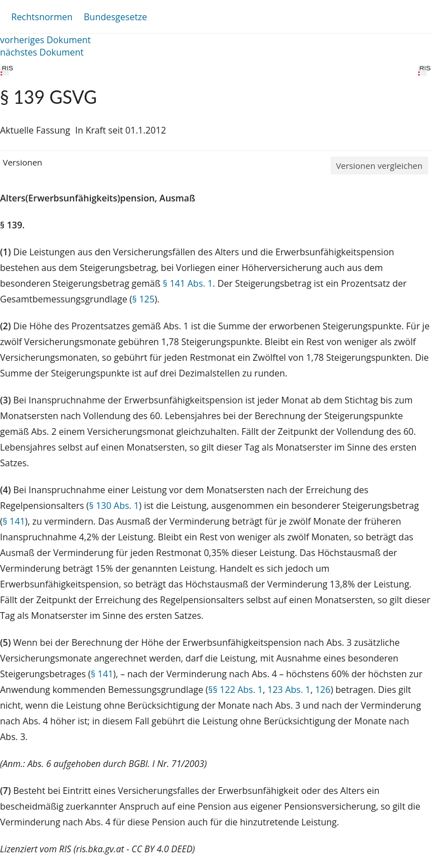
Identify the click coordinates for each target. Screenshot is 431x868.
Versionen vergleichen (379, 166)
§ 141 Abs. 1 (188, 283)
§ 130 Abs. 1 (114, 506)
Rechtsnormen (42, 17)
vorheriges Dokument (45, 40)
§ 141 (14, 521)
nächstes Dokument (42, 52)
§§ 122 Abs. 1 (235, 690)
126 (322, 690)
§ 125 (144, 299)
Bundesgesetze (115, 17)
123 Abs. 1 (289, 690)
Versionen (22, 162)
